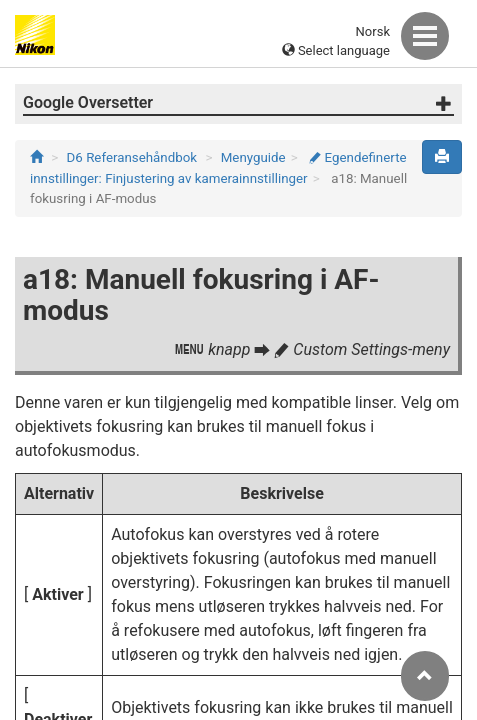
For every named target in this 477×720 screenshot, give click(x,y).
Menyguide (253, 157)
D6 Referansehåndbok (132, 157)
